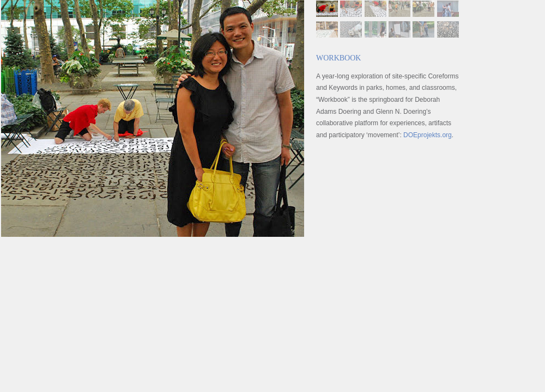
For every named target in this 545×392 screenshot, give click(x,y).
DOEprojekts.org (428, 135)
